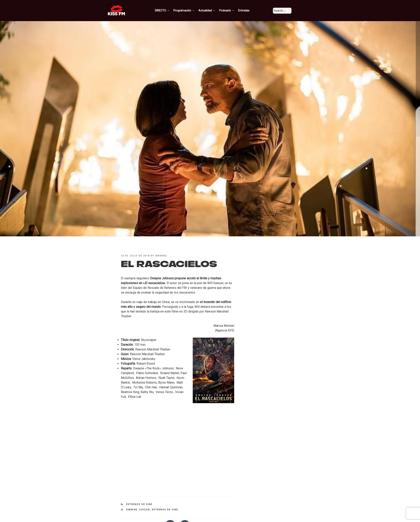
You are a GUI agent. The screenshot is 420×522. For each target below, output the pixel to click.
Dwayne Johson (138, 510)
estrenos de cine (165, 510)
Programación (190, 10)
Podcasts (232, 10)
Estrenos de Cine (139, 504)
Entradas (249, 10)
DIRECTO (168, 10)
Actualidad (213, 10)
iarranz (161, 256)
